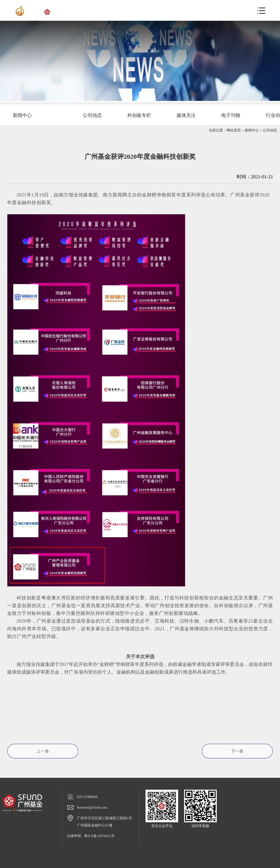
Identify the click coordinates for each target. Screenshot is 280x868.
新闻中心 (252, 130)
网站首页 (234, 130)
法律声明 (74, 836)
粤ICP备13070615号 (99, 836)
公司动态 (270, 130)
